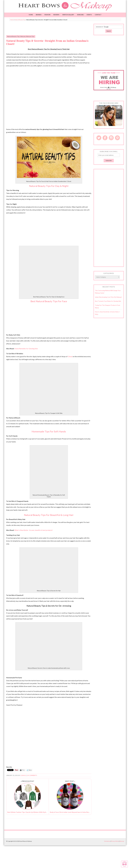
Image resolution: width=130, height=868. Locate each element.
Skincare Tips (30, 36)
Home (31, 15)
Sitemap (122, 841)
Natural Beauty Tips (20, 20)
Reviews (56, 15)
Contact (98, 15)
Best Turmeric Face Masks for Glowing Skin (108, 301)
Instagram (111, 138)
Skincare (80, 15)
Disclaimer (107, 841)
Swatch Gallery (68, 15)
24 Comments (32, 775)
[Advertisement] (49, 28)
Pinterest (117, 138)
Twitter (99, 138)
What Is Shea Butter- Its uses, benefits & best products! (34, 530)
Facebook (105, 138)
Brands (39, 15)
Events (89, 15)
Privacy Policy (115, 841)
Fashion (47, 15)
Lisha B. (23, 775)
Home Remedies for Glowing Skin (26, 349)
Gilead (70, 356)
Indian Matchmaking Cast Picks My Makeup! (108, 297)
